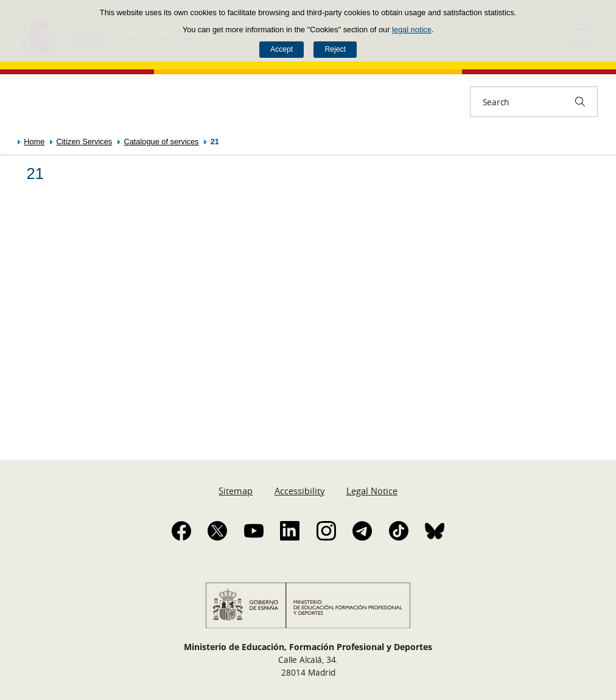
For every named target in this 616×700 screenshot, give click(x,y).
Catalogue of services (161, 142)
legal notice (412, 30)
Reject (335, 49)
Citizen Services (85, 142)
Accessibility (299, 491)
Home (34, 142)
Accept (282, 49)
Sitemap (236, 491)
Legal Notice (372, 491)
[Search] (580, 102)
